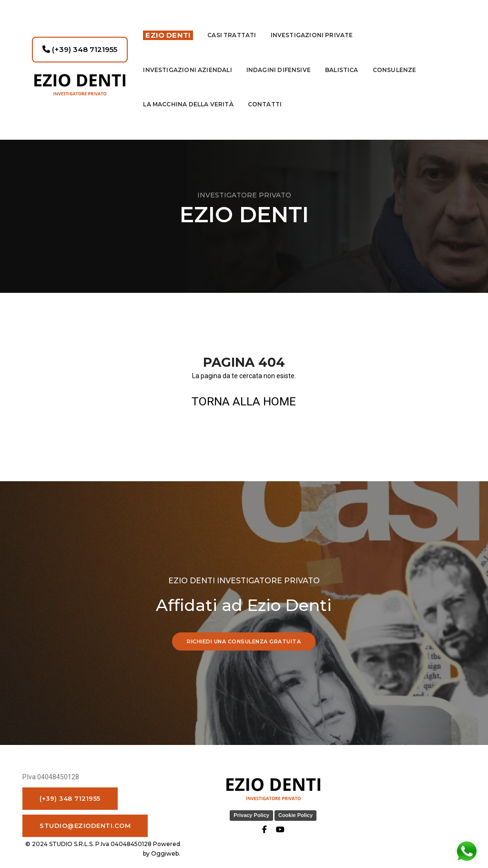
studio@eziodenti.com (85, 830)
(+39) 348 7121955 (80, 41)
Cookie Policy (266, 820)
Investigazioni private (312, 26)
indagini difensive (279, 61)
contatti (265, 96)
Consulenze (395, 61)
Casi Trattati (232, 26)
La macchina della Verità (188, 96)
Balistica (342, 61)
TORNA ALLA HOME (244, 402)
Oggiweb (450, 813)
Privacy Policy (222, 820)
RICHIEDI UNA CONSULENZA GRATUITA (244, 644)
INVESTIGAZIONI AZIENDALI (187, 61)
